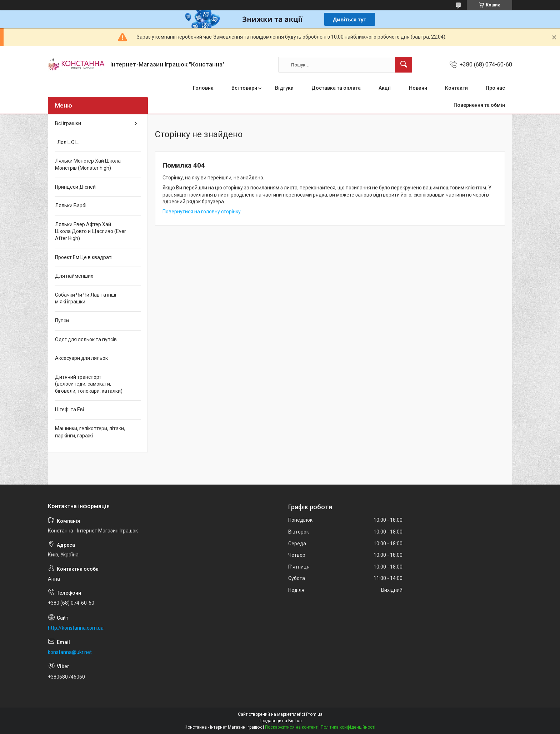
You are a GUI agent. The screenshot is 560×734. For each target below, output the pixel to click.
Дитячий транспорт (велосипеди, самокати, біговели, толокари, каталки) (89, 384)
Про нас (495, 88)
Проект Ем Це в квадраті (84, 257)
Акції (385, 88)
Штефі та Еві (69, 410)
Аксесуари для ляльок (81, 358)
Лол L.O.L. (67, 142)
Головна (203, 88)
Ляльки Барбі (71, 205)
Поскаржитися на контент (291, 727)
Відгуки (284, 88)
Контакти (456, 88)
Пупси (62, 321)
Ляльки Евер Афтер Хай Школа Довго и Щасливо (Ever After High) (91, 231)
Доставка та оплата (336, 88)
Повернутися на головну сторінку (202, 212)
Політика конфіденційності (348, 727)
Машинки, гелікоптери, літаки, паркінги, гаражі (90, 432)
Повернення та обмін (479, 105)
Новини (418, 88)
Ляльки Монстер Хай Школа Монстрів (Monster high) (88, 164)
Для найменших (74, 276)
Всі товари (244, 88)
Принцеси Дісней (75, 187)
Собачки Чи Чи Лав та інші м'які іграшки (86, 298)
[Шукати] (404, 65)
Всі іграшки (68, 123)
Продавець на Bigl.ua (280, 721)
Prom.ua (314, 714)
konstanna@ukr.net (70, 652)
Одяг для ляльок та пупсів (86, 339)
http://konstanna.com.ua (76, 628)
